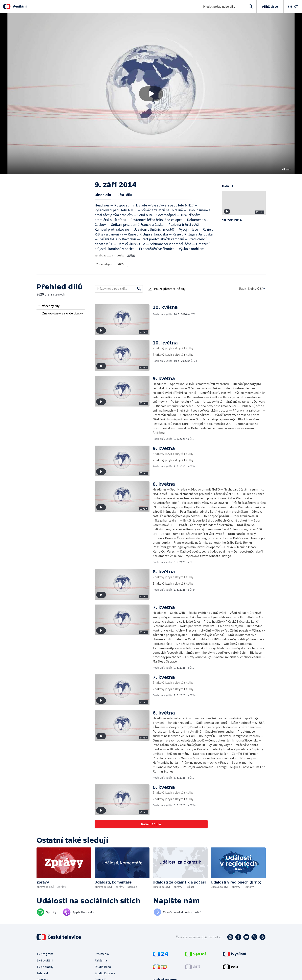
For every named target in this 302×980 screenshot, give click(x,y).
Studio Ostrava (105, 972)
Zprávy (121, 263)
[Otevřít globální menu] (293, 6)
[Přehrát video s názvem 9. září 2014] (151, 94)
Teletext (42, 972)
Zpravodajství (104, 263)
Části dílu (125, 195)
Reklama (101, 959)
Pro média (102, 952)
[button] (151, 94)
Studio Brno (103, 965)
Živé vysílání (45, 959)
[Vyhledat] (139, 287)
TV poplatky (45, 965)
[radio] (61, 304)
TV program (45, 952)
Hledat (250, 8)
